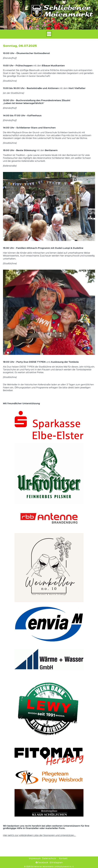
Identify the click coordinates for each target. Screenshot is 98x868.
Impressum (35, 859)
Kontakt (63, 859)
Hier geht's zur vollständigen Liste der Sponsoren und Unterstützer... (39, 835)
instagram (56, 863)
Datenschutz (49, 859)
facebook (42, 863)
